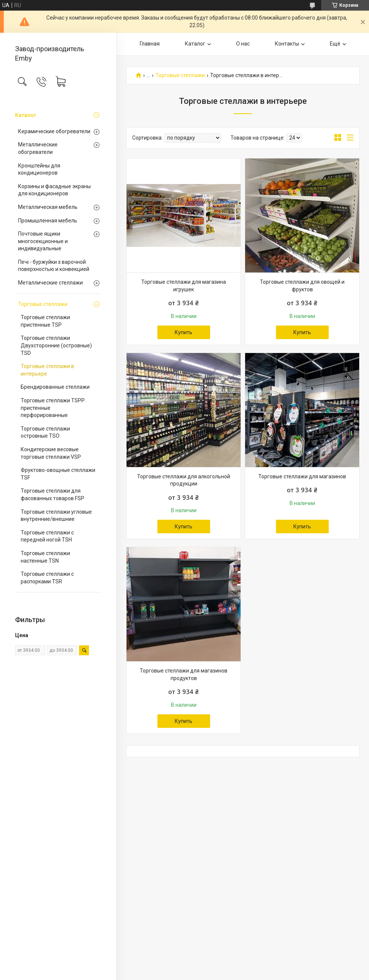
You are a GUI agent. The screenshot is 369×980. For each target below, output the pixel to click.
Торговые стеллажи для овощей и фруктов (302, 286)
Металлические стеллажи (50, 283)
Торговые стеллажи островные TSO (45, 432)
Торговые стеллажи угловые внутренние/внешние (56, 516)
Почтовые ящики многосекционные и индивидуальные (43, 241)
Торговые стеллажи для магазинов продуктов (184, 674)
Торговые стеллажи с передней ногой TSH (47, 536)
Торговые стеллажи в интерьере (47, 370)
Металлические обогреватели (38, 148)
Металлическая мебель (48, 207)
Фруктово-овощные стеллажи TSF (58, 474)
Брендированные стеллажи (55, 387)
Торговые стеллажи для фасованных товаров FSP (53, 495)
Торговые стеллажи (43, 304)
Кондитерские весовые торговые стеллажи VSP (51, 453)
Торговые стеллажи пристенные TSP (45, 321)
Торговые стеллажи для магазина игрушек (184, 286)
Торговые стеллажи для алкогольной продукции (184, 480)
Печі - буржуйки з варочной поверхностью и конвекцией (54, 266)
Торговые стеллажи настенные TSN (45, 557)
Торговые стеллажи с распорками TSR (47, 578)
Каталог (26, 115)
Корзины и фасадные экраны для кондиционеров (54, 190)
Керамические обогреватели (54, 131)
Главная (150, 44)
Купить (184, 332)
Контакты (287, 44)
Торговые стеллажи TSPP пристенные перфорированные (53, 408)
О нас (243, 44)
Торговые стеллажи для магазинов (302, 476)
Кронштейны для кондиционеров (39, 169)
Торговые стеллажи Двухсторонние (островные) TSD (56, 345)
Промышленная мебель (48, 221)
